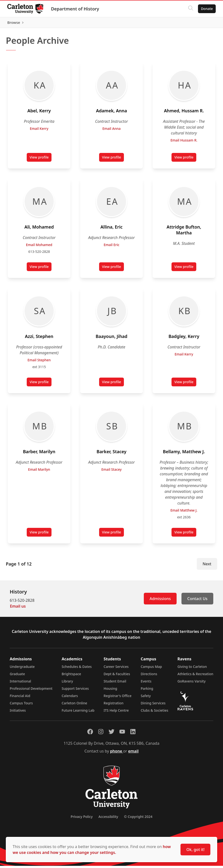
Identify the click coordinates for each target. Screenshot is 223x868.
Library (67, 683)
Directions (149, 676)
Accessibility (108, 819)
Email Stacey (111, 472)
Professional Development (31, 691)
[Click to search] (190, 9)
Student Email (115, 683)
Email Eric (112, 247)
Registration (114, 705)
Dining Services (153, 705)
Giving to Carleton (192, 669)
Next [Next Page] (207, 566)
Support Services (75, 691)
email (133, 753)
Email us (18, 608)
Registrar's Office (118, 698)
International (20, 683)
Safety (146, 698)
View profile (41, 160)
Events (146, 683)
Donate (206, 9)
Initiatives (18, 713)
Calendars (70, 698)
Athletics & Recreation (195, 676)
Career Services (116, 669)
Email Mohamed (39, 247)
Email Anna (112, 131)
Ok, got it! (195, 850)
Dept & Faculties (117, 676)
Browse (206, 24)
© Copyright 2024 (138, 819)
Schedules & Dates (77, 669)
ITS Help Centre (116, 713)
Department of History (76, 9)
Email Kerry (39, 131)
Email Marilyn (39, 472)
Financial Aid (20, 698)
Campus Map (151, 669)
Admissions (160, 601)
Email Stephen (39, 362)
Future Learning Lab (78, 713)
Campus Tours (21, 705)
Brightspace (71, 676)
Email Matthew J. (184, 512)
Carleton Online (74, 705)
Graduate (17, 676)
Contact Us (197, 601)
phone (117, 753)
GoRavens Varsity (192, 683)
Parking (147, 691)
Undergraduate (22, 669)
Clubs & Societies (154, 713)
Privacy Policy (82, 819)
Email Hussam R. (184, 142)
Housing (111, 691)
